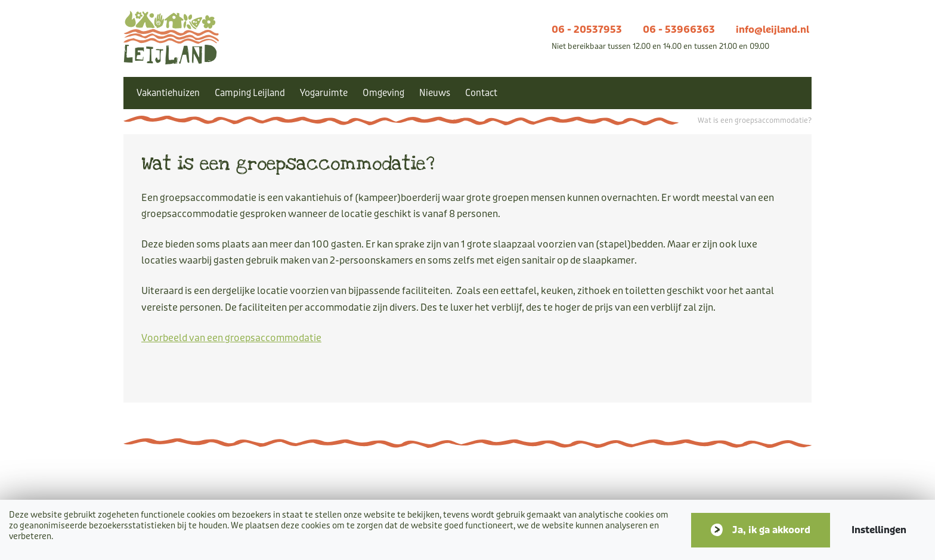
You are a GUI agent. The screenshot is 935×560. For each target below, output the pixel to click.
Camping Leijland (250, 93)
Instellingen (879, 530)
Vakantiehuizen (168, 93)
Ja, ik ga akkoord (771, 530)
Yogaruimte (324, 93)
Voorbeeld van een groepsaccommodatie (231, 338)
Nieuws (435, 93)
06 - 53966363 (679, 30)
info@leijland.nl (773, 30)
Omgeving (383, 93)
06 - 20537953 (587, 30)
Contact (481, 93)
